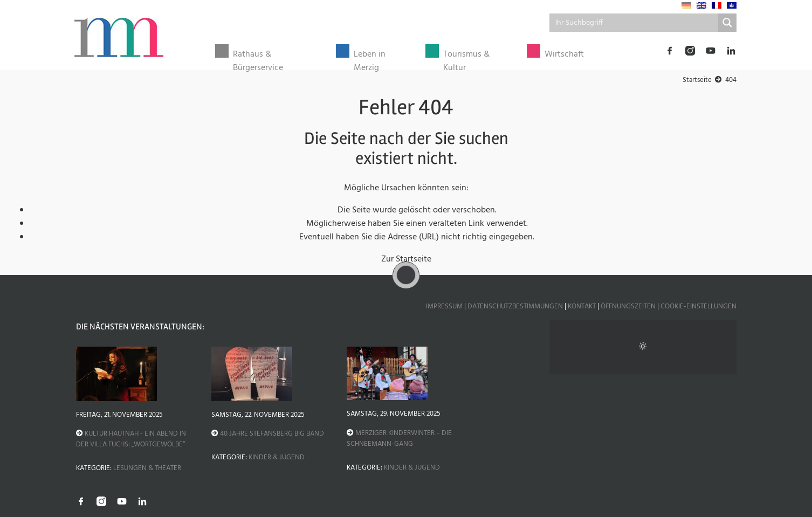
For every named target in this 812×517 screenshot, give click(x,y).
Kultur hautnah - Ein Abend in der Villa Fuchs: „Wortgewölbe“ (131, 439)
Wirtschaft (564, 55)
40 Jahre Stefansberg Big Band (272, 434)
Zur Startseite (406, 259)
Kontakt (582, 306)
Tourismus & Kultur (466, 58)
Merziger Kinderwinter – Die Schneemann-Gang (399, 439)
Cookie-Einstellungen (699, 306)
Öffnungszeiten (628, 306)
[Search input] (634, 23)
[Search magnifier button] (727, 23)
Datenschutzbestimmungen (515, 306)
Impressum (444, 306)
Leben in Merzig (370, 58)
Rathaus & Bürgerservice (258, 58)
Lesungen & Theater (147, 468)
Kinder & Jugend (277, 457)
